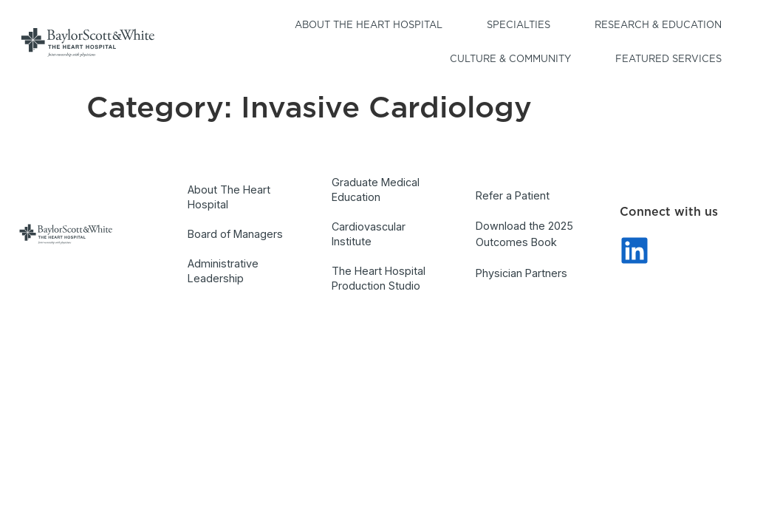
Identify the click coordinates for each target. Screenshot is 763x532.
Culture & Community (514, 60)
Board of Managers (235, 234)
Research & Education (662, 26)
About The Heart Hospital (229, 197)
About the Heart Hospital (372, 26)
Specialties (522, 26)
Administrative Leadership (223, 271)
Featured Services (672, 60)
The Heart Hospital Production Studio (379, 278)
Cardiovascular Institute (369, 234)
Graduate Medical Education (376, 190)
